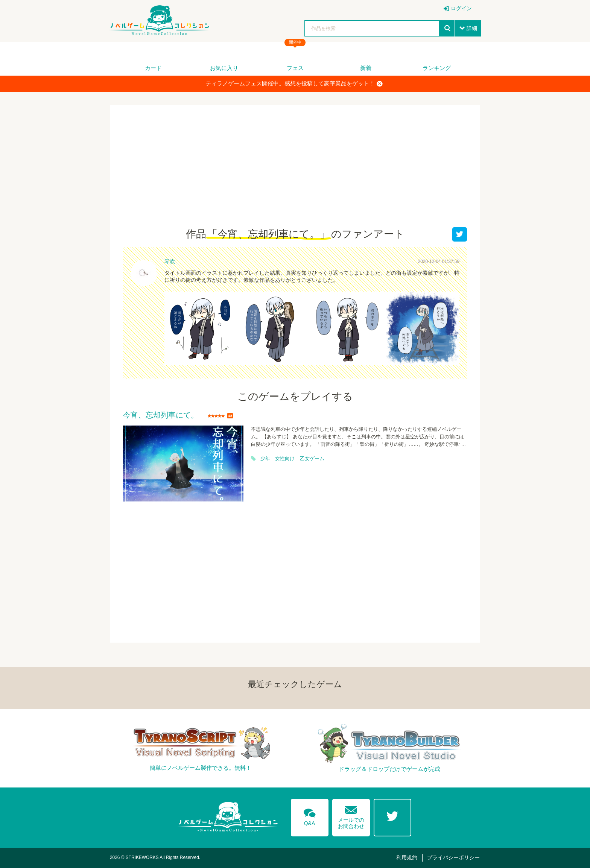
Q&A (310, 816)
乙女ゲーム (312, 459)
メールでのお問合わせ (351, 816)
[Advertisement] (295, 171)
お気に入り (224, 68)
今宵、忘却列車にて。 (161, 415)
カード (153, 68)
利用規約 (407, 857)
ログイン (461, 8)
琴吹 (170, 261)
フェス (295, 68)
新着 (366, 68)
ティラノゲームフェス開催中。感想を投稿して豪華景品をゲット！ (294, 84)
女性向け (285, 459)
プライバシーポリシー (453, 857)
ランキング (437, 68)
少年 (265, 459)
